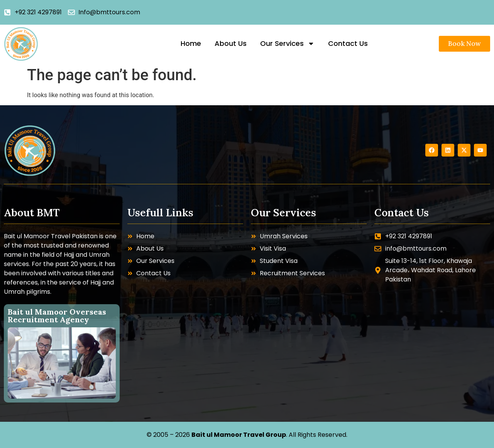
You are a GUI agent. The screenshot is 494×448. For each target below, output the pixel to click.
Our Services (287, 44)
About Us (231, 43)
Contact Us (348, 43)
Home (191, 43)
